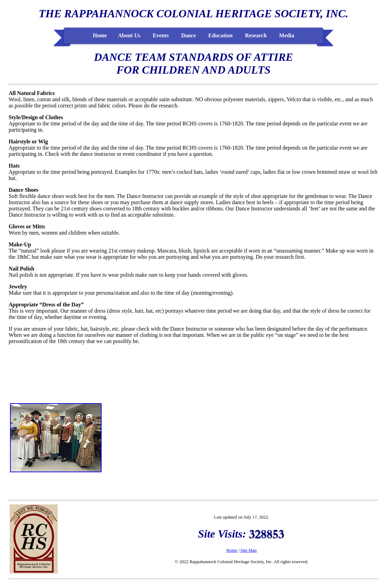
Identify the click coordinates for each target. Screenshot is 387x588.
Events (161, 35)
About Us (129, 35)
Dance (188, 35)
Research (256, 35)
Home (100, 35)
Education (220, 35)
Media (287, 35)
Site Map (249, 550)
